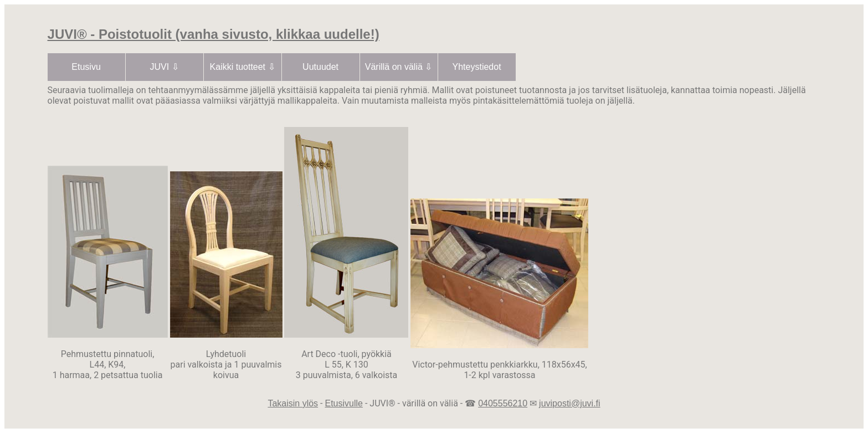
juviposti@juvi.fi (570, 403)
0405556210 (503, 403)
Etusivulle (343, 403)
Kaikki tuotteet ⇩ (243, 67)
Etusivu (86, 67)
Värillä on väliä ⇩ (399, 67)
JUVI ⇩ (164, 67)
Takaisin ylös (293, 403)
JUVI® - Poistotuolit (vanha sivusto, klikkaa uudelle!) (214, 34)
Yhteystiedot (477, 67)
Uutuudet (320, 67)
